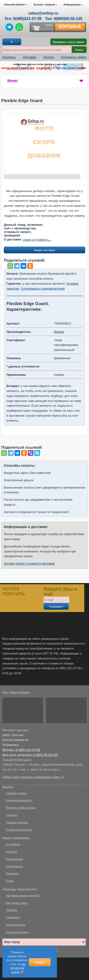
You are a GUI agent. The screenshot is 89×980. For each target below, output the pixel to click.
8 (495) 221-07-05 (28, 750)
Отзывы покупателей (19, 830)
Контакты (9, 57)
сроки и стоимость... (37, 240)
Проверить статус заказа (68, 42)
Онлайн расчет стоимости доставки (29, 563)
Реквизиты (12, 873)
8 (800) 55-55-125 (46, 755)
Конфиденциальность (19, 800)
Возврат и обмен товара (21, 808)
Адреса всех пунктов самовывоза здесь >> (33, 777)
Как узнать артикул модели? (23, 895)
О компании (13, 844)
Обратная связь (16, 925)
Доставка (29, 57)
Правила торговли (17, 822)
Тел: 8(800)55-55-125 (64, 19)
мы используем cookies (18, 968)
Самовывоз (13, 917)
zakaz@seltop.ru (43, 13)
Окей (40, 962)
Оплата (49, 57)
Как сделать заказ (17, 903)
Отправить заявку (74, 57)
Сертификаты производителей (43, 289)
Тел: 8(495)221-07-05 (23, 19)
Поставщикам (14, 859)
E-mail (10, 881)
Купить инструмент (17, 932)
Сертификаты (14, 866)
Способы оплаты (16, 793)
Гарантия (12, 815)
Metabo (59, 332)
